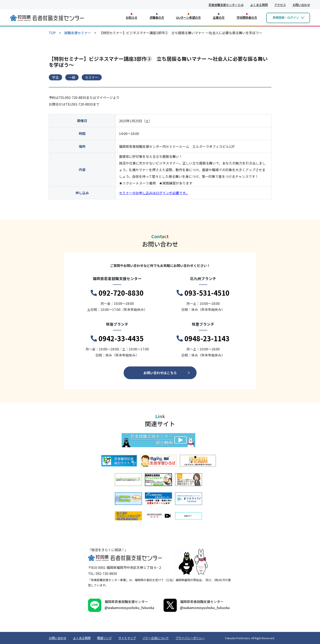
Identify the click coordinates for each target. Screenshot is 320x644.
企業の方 (219, 17)
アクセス (280, 5)
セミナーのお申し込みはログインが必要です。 (154, 193)
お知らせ (132, 17)
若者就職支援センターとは (226, 5)
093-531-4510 (203, 293)
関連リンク (104, 638)
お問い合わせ (301, 5)
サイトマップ (127, 638)
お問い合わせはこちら (160, 373)
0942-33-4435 (117, 339)
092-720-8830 (117, 293)
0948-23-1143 (203, 339)
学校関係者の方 (247, 17)
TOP (52, 33)
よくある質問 (259, 5)
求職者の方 (157, 17)
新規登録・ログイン (286, 17)
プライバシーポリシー (190, 638)
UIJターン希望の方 (188, 17)
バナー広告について (156, 638)
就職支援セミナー (78, 33)
